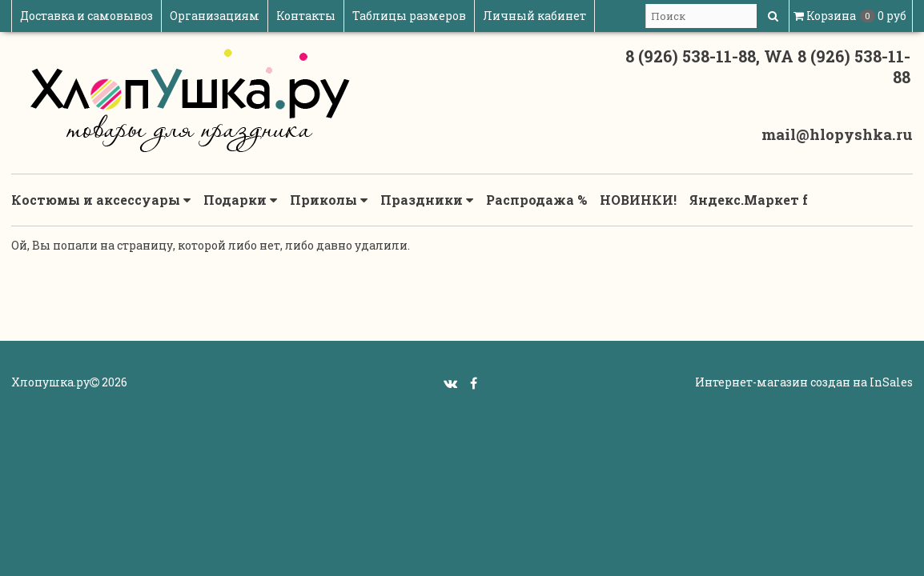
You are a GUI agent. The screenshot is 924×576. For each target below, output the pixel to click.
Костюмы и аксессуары (101, 200)
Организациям (215, 16)
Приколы (329, 200)
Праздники (427, 200)
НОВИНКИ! (638, 200)
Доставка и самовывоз (86, 16)
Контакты (306, 16)
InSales (891, 382)
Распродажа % (536, 200)
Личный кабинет (534, 16)
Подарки (240, 200)
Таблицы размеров (409, 16)
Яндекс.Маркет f (749, 200)
